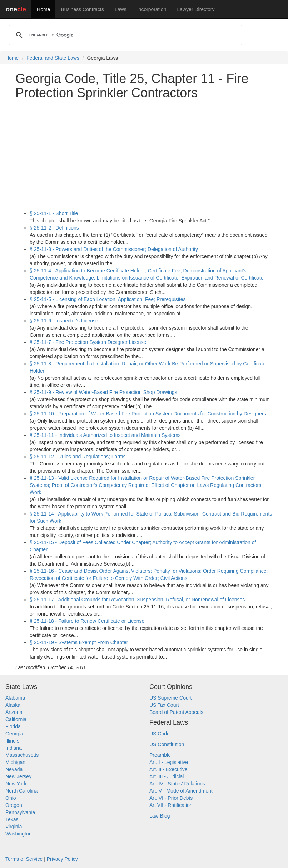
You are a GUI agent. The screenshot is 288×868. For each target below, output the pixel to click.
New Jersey (18, 776)
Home (43, 9)
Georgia (14, 734)
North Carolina (21, 791)
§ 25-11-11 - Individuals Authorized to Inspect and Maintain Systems (105, 435)
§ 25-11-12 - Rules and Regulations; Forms (78, 457)
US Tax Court (164, 705)
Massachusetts (22, 755)
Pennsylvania (20, 812)
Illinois (12, 741)
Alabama (15, 698)
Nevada (14, 769)
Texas (12, 819)
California (16, 719)
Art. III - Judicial (167, 776)
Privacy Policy (62, 859)
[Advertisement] (144, 155)
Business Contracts (82, 9)
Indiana (14, 748)
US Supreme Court (170, 698)
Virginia (14, 827)
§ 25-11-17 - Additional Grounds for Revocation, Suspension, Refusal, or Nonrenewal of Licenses (137, 600)
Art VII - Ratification (171, 805)
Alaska (13, 705)
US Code (160, 734)
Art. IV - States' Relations (177, 784)
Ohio (11, 798)
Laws (121, 9)
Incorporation (152, 9)
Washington (18, 834)
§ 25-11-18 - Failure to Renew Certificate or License (87, 621)
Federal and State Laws (53, 58)
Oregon (14, 805)
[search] (124, 35)
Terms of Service (24, 859)
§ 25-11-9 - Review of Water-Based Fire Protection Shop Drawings (103, 392)
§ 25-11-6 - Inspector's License (64, 321)
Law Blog (160, 816)
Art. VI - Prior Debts (171, 798)
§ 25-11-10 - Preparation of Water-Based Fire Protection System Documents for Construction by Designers (148, 414)
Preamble (160, 755)
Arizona (14, 712)
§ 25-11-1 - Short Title (54, 213)
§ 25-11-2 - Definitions (54, 228)
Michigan (15, 762)
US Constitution (167, 744)
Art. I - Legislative (169, 762)
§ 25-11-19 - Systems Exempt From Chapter (79, 642)
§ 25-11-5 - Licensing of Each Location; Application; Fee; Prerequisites (108, 299)
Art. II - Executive (168, 769)
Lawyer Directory (196, 9)
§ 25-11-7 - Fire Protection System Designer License (88, 342)
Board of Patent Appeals (176, 712)
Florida (13, 726)
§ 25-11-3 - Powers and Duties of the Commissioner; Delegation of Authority (114, 249)
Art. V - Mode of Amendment (181, 791)
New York (16, 784)
